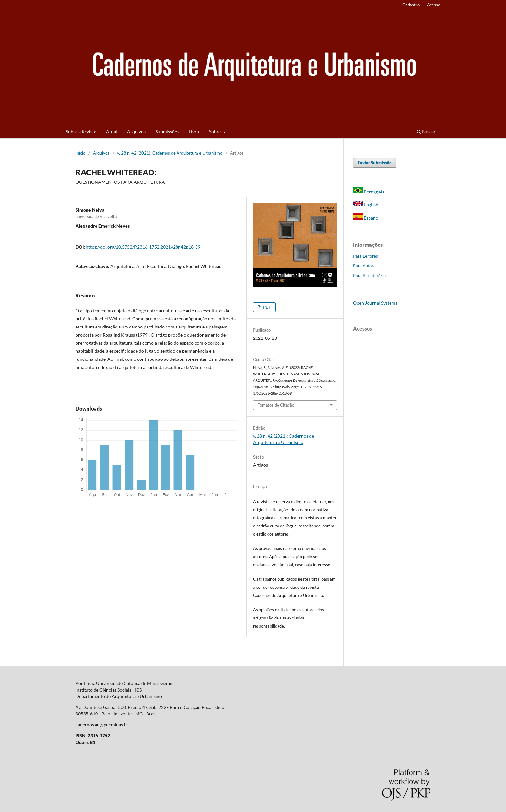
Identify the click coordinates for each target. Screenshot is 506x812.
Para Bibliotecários (370, 276)
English (366, 205)
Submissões (167, 132)
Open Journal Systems (375, 303)
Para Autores (365, 266)
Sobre (215, 132)
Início (80, 153)
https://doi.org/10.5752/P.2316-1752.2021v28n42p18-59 (143, 247)
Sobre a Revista (81, 132)
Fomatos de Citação (276, 405)
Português (369, 192)
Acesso (434, 5)
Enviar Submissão (375, 163)
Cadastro (411, 5)
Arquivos (136, 132)
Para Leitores (365, 256)
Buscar (426, 132)
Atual (112, 132)
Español (366, 218)
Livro (194, 132)
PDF (267, 307)
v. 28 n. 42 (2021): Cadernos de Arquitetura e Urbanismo (170, 153)
